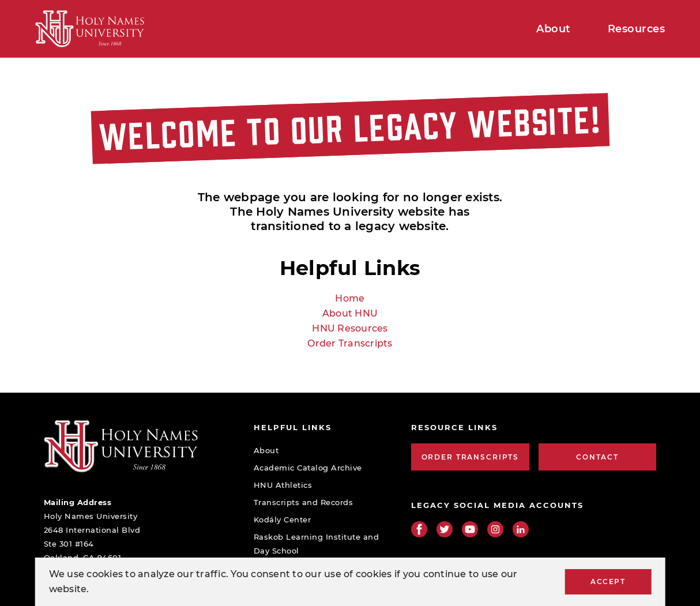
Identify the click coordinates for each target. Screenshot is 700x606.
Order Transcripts (350, 343)
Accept (608, 581)
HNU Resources (350, 328)
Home (350, 298)
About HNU (350, 313)
